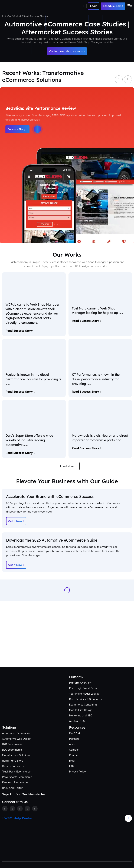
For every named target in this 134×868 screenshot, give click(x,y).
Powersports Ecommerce (17, 777)
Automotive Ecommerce (17, 733)
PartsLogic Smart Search (84, 688)
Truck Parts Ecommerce (16, 772)
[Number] (85, 6)
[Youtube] (35, 809)
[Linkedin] (27, 809)
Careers (74, 755)
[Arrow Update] (128, 818)
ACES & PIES (77, 721)
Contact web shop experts (67, 51)
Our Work (75, 733)
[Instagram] (20, 809)
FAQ (72, 766)
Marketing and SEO (81, 715)
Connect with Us (67, 655)
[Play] (37, 129)
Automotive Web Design (17, 739)
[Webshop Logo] (19, 6)
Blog (72, 761)
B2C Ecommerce (12, 750)
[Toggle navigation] (129, 6)
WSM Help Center (19, 818)
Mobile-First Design (81, 710)
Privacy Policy (78, 772)
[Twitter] (12, 809)
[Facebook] (5, 809)
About (73, 744)
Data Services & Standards (85, 699)
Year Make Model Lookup (84, 694)
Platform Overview (80, 683)
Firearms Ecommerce (15, 782)
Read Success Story (20, 331)
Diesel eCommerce (13, 766)
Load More (67, 466)
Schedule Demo (113, 6)
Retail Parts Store (13, 761)
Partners (74, 739)
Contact (74, 750)
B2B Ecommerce (12, 744)
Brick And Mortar (12, 788)
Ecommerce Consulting (83, 705)
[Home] (3, 16)
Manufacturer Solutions (16, 755)
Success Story (17, 129)
